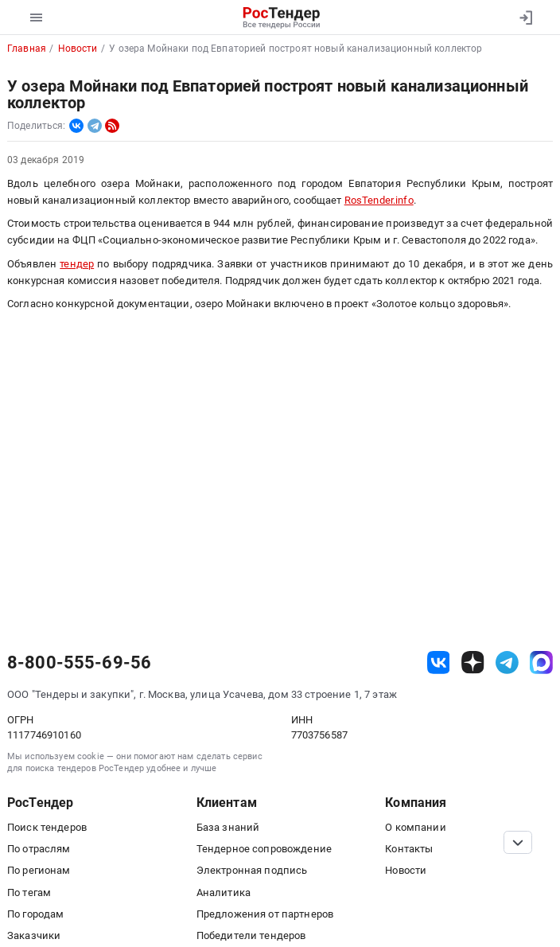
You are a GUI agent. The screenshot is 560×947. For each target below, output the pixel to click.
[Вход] (525, 18)
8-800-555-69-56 (79, 663)
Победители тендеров (251, 935)
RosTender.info (379, 200)
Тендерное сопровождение (264, 849)
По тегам (29, 892)
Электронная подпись (252, 870)
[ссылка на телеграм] (507, 663)
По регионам (39, 870)
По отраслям (39, 849)
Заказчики (34, 935)
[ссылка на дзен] (473, 663)
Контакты (409, 849)
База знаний (228, 827)
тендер (77, 264)
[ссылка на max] (541, 663)
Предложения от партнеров (265, 914)
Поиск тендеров (47, 827)
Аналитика (224, 892)
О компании (415, 827)
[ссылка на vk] (439, 663)
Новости (406, 870)
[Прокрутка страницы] (518, 842)
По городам (35, 914)
